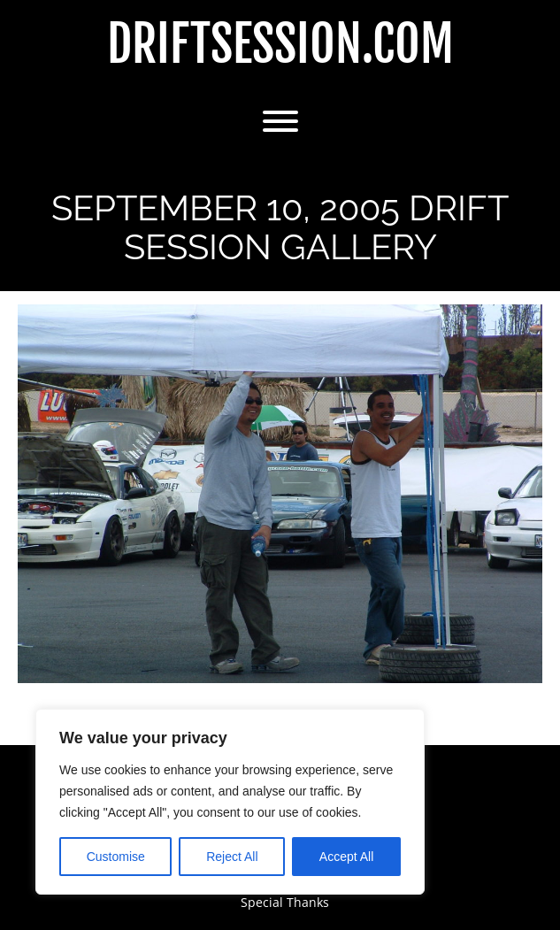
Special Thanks (285, 902)
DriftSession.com (280, 45)
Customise (116, 857)
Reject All (232, 857)
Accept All (346, 857)
